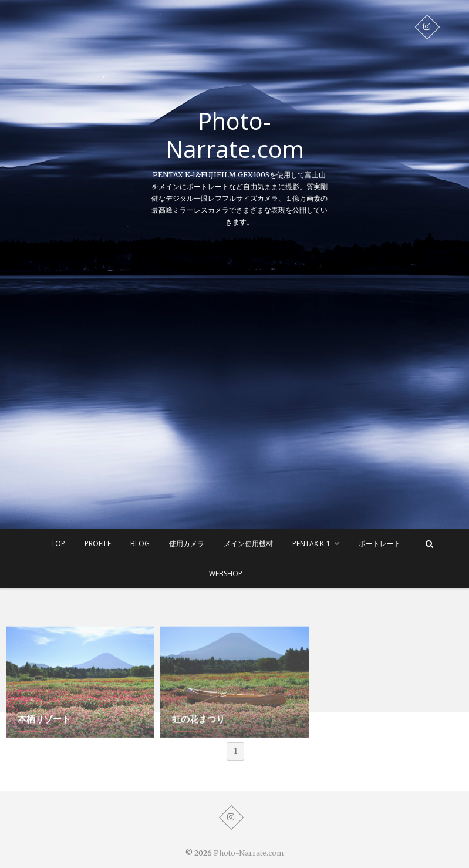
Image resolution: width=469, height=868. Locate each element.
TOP (58, 544)
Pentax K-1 (311, 544)
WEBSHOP (226, 573)
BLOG (140, 544)
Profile (98, 544)
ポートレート (380, 544)
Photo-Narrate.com (235, 135)
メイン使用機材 (248, 544)
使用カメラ (187, 544)
